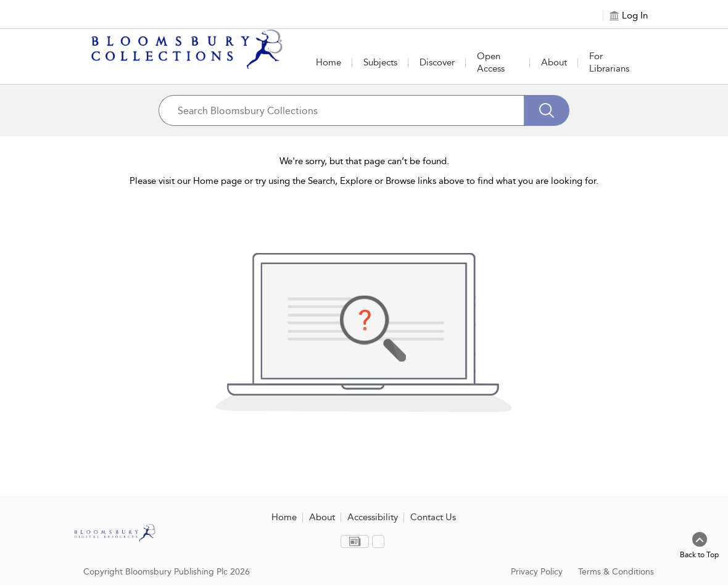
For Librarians (609, 62)
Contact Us (433, 517)
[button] (380, 62)
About (554, 62)
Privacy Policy (537, 572)
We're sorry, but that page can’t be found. (364, 161)
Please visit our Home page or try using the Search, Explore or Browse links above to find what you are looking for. (364, 181)
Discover (437, 62)
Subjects (380, 62)
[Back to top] (699, 546)
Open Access (491, 62)
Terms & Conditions (616, 572)
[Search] (547, 110)
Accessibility (373, 517)
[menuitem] (355, 541)
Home (329, 62)
